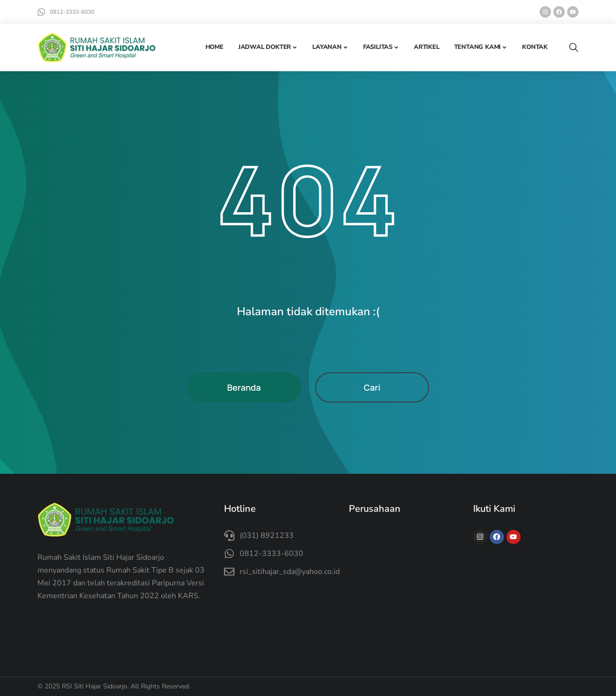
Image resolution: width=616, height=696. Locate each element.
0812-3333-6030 (72, 12)
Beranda (244, 387)
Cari (372, 387)
